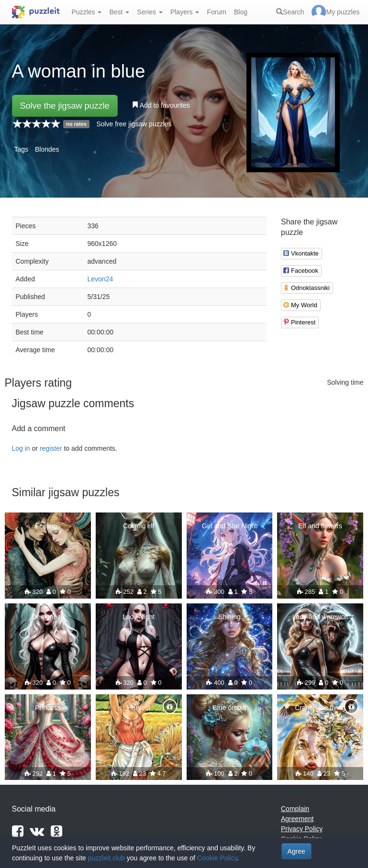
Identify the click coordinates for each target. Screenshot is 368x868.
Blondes (47, 149)
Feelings (48, 526)
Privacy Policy (302, 829)
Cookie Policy (217, 858)
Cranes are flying (320, 708)
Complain (295, 809)
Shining (229, 617)
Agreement (297, 819)
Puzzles (87, 12)
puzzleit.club (106, 858)
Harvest (139, 708)
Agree (296, 851)
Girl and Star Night (229, 526)
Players (185, 12)
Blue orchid (229, 708)
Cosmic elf (139, 526)
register (51, 448)
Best (119, 12)
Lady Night (139, 617)
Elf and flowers (320, 526)
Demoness (48, 617)
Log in (21, 448)
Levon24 (100, 279)
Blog (241, 12)
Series (150, 12)
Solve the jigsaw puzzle (65, 106)
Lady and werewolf (320, 617)
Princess (48, 708)
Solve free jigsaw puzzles (134, 124)
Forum (216, 12)
